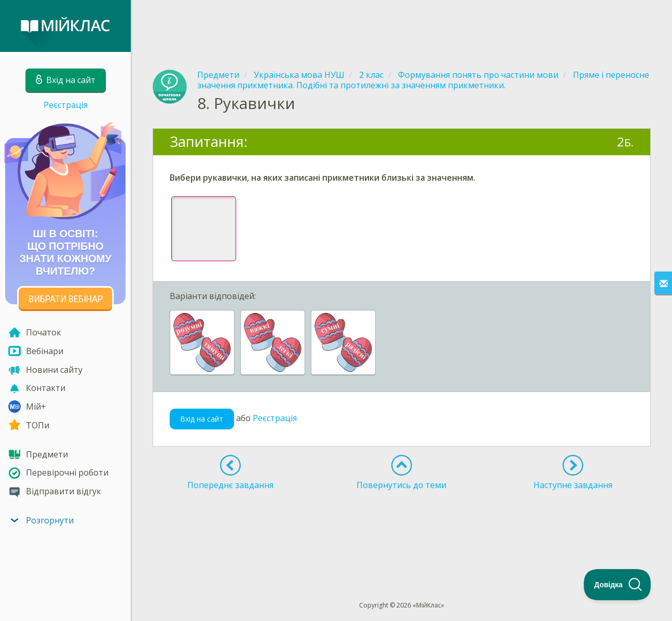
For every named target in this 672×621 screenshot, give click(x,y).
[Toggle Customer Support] (618, 585)
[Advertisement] (402, 26)
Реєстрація (66, 105)
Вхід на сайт (202, 419)
